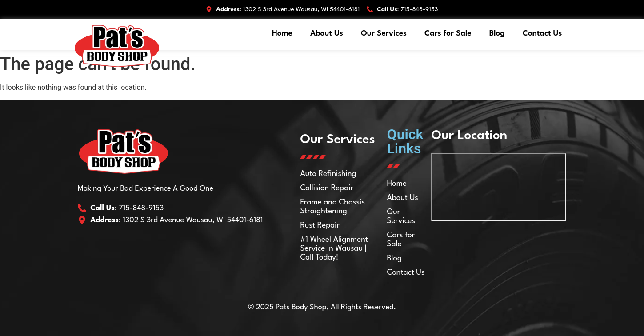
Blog (497, 34)
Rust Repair (320, 226)
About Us (327, 34)
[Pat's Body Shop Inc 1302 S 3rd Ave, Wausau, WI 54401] (499, 187)
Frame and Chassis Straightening (332, 207)
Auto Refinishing (328, 174)
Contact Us (542, 34)
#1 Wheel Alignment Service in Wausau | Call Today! (334, 249)
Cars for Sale (448, 34)
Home (282, 34)
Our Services (384, 34)
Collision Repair (326, 188)
